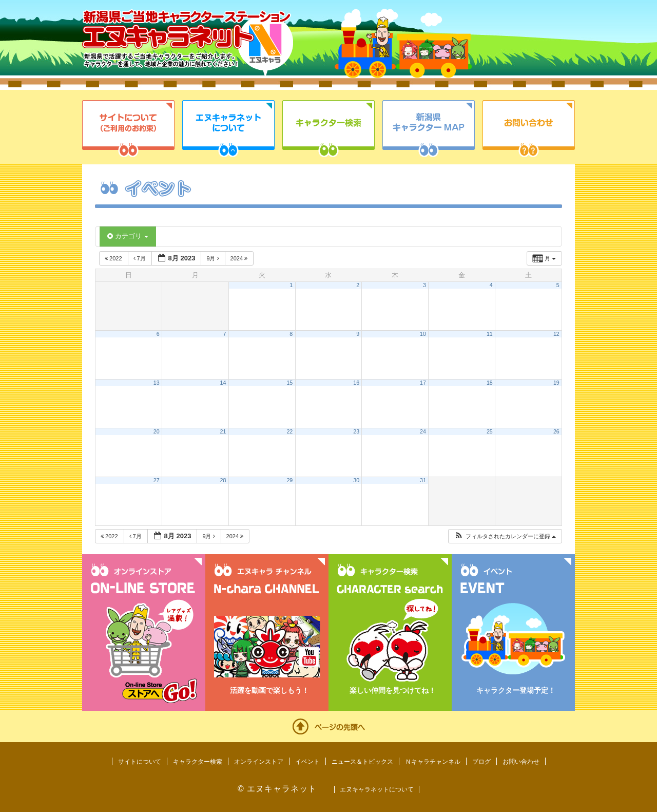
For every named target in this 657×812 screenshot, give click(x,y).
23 (356, 431)
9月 (213, 258)
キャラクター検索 (328, 129)
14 (223, 383)
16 (356, 383)
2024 (240, 258)
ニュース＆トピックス (362, 762)
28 (223, 480)
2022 (114, 258)
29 (289, 480)
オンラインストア (259, 762)
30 (356, 480)
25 (490, 431)
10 (423, 334)
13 (157, 383)
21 (223, 431)
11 (490, 334)
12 (556, 334)
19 (556, 383)
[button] (505, 536)
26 (556, 431)
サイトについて (128, 129)
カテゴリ (128, 236)
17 (423, 383)
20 (157, 431)
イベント (307, 762)
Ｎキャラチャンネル (433, 762)
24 (423, 431)
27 (157, 480)
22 (289, 431)
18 (490, 383)
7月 (140, 258)
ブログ (481, 762)
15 (289, 383)
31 (423, 480)
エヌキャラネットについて (228, 129)
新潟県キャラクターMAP (429, 129)
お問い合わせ (529, 129)
